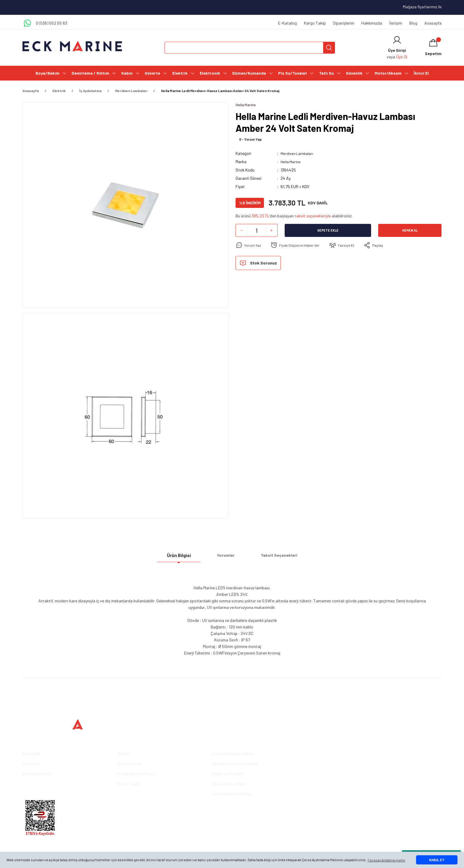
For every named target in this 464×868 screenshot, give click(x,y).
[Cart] (433, 48)
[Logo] (72, 46)
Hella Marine (291, 162)
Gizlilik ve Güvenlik (228, 774)
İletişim (396, 23)
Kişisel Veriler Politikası (232, 794)
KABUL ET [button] (437, 860)
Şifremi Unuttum (37, 774)
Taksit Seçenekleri (279, 557)
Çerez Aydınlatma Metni (233, 754)
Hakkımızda (372, 23)
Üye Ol (402, 57)
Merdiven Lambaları (298, 154)
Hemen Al (410, 231)
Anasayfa (433, 23)
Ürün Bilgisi (179, 557)
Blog (413, 23)
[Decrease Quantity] (242, 231)
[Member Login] (397, 40)
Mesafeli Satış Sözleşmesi (235, 764)
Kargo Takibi (129, 784)
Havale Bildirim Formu (136, 774)
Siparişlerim (344, 23)
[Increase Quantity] (271, 231)
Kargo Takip (315, 23)
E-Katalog (287, 23)
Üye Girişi (31, 764)
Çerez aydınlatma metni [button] (386, 860)
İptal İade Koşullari (229, 784)
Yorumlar (226, 557)
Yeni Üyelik (32, 754)
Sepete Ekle (328, 231)
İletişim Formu (130, 764)
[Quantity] (257, 231)
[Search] (250, 48)
